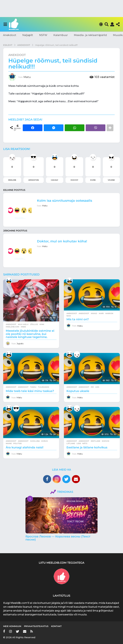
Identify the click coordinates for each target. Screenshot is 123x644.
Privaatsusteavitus (36, 626)
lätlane (71, 443)
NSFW (43, 35)
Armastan (34, 180)
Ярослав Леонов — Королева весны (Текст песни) (58, 538)
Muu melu (23, 324)
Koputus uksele (78, 391)
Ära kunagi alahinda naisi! (25, 447)
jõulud (34, 324)
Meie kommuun (12, 626)
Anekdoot (10, 35)
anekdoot (84, 313)
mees (23, 327)
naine (9, 443)
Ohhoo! (74, 180)
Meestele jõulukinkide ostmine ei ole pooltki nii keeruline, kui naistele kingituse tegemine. (30, 334)
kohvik (106, 441)
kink (42, 324)
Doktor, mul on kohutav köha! (62, 241)
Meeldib (12, 180)
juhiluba (35, 441)
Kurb (93, 180)
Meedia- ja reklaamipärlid (90, 35)
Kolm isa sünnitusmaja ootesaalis (65, 201)
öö (92, 387)
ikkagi (94, 313)
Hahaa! (55, 180)
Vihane (111, 180)
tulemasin (43, 387)
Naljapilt (28, 35)
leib (79, 443)
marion (109, 313)
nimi (69, 316)
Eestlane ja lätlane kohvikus (87, 447)
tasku (33, 387)
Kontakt (56, 626)
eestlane (96, 441)
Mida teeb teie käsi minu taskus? (30, 391)
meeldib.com (12, 327)
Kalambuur (61, 35)
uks (97, 387)
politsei (18, 443)
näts (85, 443)
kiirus (45, 441)
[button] (5, 24)
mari (101, 313)
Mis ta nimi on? (78, 319)
